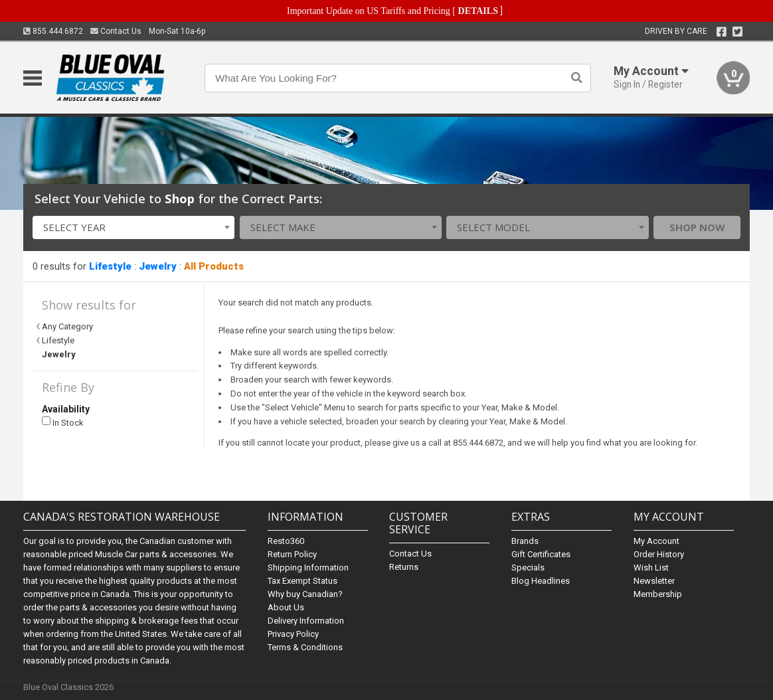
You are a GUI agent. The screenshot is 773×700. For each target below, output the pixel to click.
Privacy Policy (293, 634)
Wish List (651, 568)
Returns (404, 567)
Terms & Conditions (305, 647)
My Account (656, 541)
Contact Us (116, 31)
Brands (525, 541)
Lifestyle (110, 266)
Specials (528, 568)
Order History (659, 554)
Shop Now (697, 227)
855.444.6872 (53, 31)
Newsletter (654, 581)
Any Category (67, 326)
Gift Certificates (541, 554)
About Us (286, 607)
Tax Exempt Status (302, 581)
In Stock (63, 422)
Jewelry (158, 266)
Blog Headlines (541, 581)
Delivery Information (306, 621)
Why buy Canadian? (305, 594)
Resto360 (286, 541)
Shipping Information (308, 568)
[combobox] (133, 227)
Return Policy (292, 554)
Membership (658, 594)
